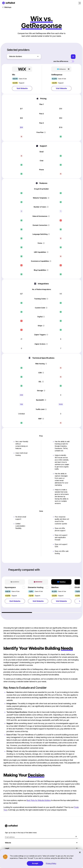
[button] (22, 79)
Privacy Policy (51, 863)
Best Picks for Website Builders (39, 800)
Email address (10, 837)
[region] (42, 595)
